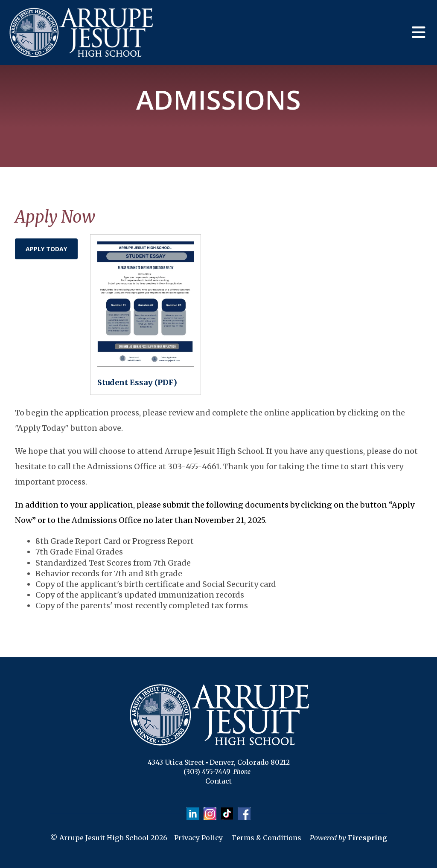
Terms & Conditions (266, 838)
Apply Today (46, 249)
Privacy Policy (198, 838)
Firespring (367, 838)
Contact (218, 781)
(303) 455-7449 (207, 772)
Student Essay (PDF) (137, 382)
